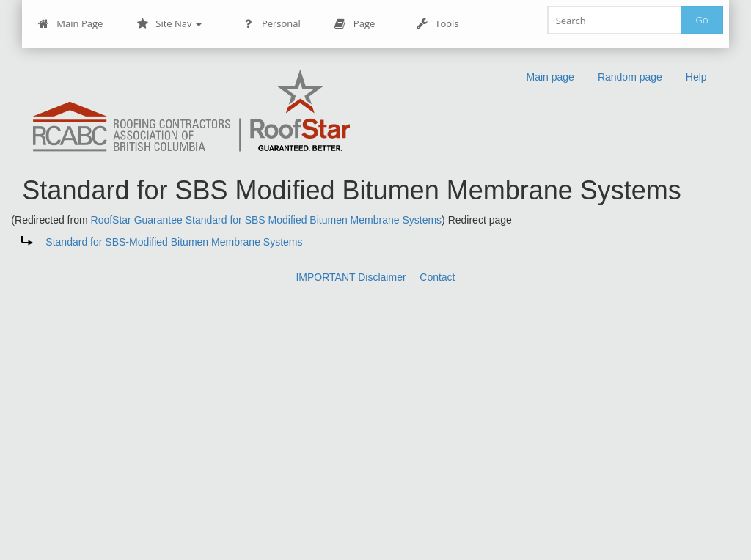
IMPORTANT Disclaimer (351, 277)
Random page (630, 77)
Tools (437, 24)
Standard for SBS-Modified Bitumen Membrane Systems (174, 242)
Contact (437, 277)
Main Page (70, 24)
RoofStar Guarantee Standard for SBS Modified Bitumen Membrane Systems (267, 220)
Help (696, 77)
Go (702, 20)
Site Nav (169, 24)
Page (355, 24)
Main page (550, 77)
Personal (272, 24)
